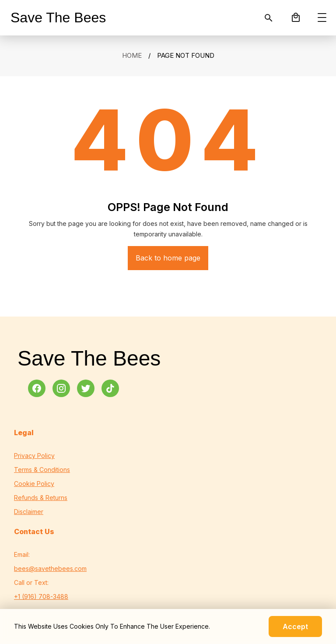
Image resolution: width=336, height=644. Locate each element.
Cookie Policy (34, 484)
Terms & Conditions (42, 470)
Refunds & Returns (41, 498)
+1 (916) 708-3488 (41, 596)
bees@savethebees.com (50, 568)
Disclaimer (29, 512)
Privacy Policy (34, 456)
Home (132, 55)
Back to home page (168, 258)
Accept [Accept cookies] (295, 626)
